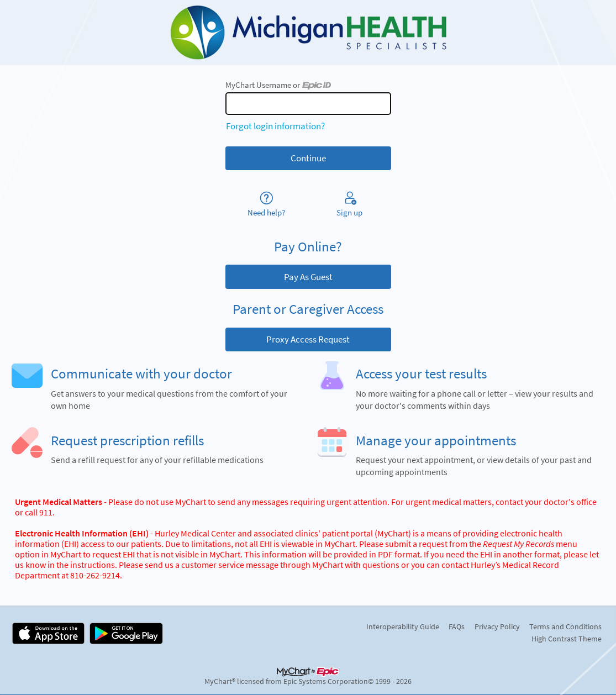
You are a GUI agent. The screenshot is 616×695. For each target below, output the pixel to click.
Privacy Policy (497, 626)
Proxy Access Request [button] (308, 339)
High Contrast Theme (567, 639)
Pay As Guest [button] (308, 277)
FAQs (457, 626)
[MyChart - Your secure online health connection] (308, 33)
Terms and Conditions (565, 626)
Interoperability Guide (403, 626)
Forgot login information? (275, 126)
